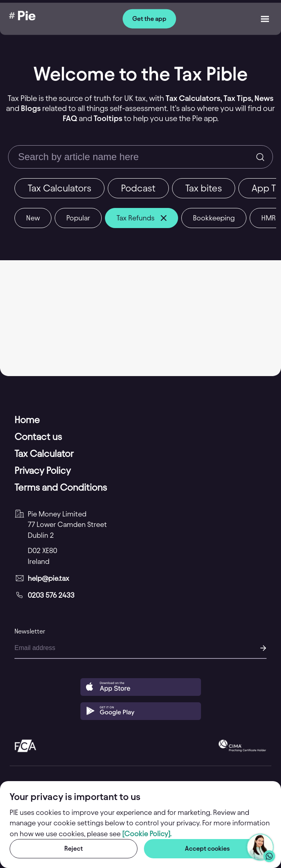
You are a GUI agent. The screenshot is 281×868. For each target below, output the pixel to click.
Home (27, 420)
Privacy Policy (43, 471)
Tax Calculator (44, 454)
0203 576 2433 (51, 595)
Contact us (38, 437)
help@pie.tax (48, 578)
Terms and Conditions (61, 487)
